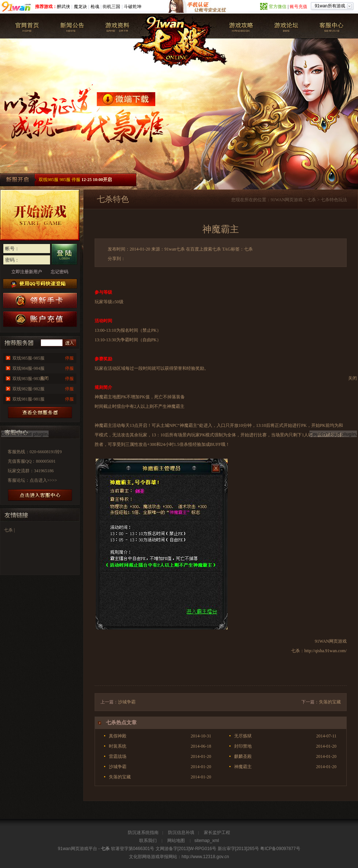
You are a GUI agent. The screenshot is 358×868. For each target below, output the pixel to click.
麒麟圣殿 (243, 756)
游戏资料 (117, 26)
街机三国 (111, 7)
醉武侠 (64, 7)
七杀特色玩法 (334, 200)
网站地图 (176, 841)
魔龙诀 (80, 7)
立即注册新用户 (27, 272)
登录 (64, 254)
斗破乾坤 (133, 7)
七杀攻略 (241, 26)
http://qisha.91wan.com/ (325, 651)
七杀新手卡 (40, 300)
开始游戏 (40, 215)
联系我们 (148, 841)
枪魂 (95, 7)
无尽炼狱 (243, 736)
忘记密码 (60, 272)
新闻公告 (72, 26)
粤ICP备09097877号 (280, 849)
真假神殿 (118, 736)
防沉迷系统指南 (143, 833)
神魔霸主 (243, 767)
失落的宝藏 (330, 702)
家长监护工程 (217, 833)
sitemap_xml (207, 841)
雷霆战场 (118, 756)
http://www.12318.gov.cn (205, 857)
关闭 (353, 378)
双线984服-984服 (28, 368)
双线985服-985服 (28, 358)
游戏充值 (40, 319)
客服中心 (331, 26)
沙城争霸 (127, 702)
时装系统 (118, 746)
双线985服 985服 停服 (60, 180)
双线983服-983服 (28, 379)
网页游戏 (294, 200)
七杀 (27, 26)
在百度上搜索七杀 (203, 249)
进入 (69, 343)
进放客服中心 (40, 495)
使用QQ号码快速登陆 (40, 284)
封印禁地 (243, 746)
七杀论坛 (286, 26)
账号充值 (298, 7)
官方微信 (278, 7)
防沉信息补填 (181, 833)
